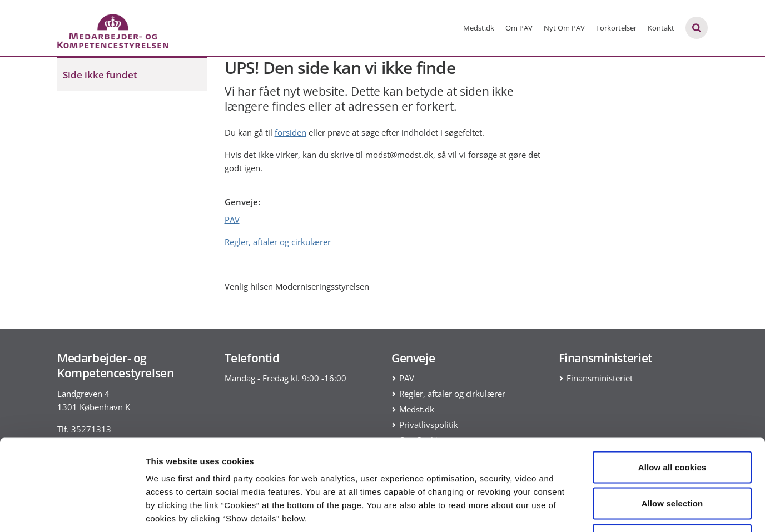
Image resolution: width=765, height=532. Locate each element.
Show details (583, 510)
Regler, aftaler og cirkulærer (278, 242)
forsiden (290, 132)
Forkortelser (616, 28)
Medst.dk (479, 28)
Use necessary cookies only (672, 459)
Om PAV (519, 28)
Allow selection (672, 423)
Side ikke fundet (100, 75)
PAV (232, 220)
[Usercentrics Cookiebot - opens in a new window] (72, 510)
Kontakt (661, 28)
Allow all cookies (672, 386)
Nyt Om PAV (564, 28)
